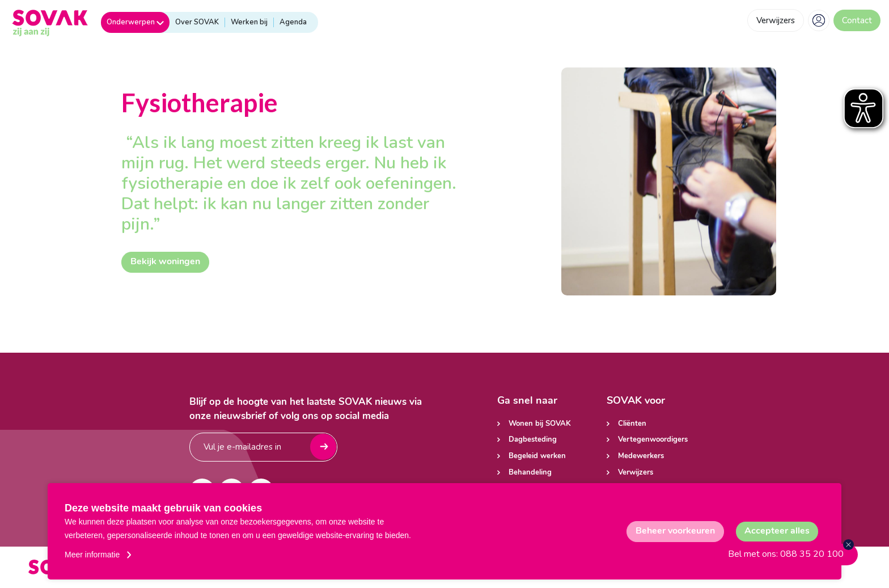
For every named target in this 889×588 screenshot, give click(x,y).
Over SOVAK (197, 22)
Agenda (293, 22)
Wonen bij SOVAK (540, 424)
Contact (857, 20)
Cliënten (632, 424)
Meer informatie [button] (92, 555)
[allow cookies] (777, 532)
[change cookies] (675, 532)
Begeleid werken (537, 456)
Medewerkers (641, 456)
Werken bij (249, 22)
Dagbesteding (533, 440)
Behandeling (530, 473)
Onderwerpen (135, 22)
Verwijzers (776, 20)
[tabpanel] (669, 181)
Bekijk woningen (165, 262)
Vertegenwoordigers (653, 440)
